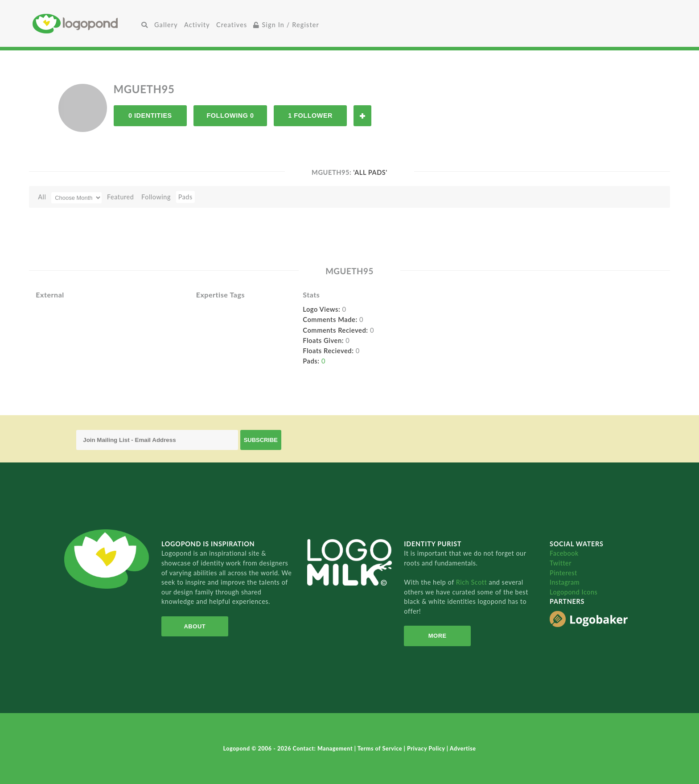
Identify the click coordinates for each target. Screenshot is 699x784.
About (195, 626)
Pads (185, 197)
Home (85, 23)
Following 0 (230, 116)
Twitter (561, 563)
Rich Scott (473, 582)
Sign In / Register (286, 25)
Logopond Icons (574, 592)
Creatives (232, 25)
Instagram (565, 582)
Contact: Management (324, 749)
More (438, 636)
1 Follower (310, 116)
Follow (362, 116)
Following (156, 197)
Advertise (463, 749)
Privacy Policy (427, 749)
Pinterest (563, 573)
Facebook (564, 553)
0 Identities (150, 116)
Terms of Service (381, 749)
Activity (197, 25)
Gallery (166, 25)
